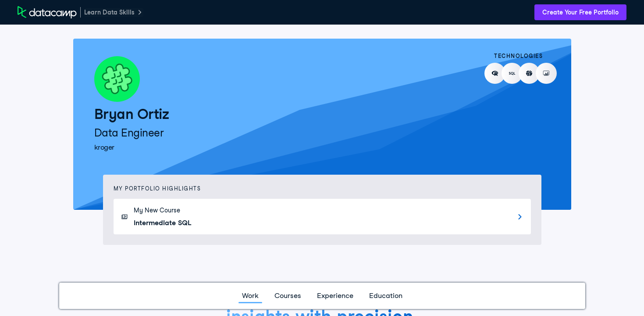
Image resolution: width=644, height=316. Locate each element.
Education (386, 296)
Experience (335, 296)
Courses (288, 296)
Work (250, 296)
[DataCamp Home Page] (47, 12)
